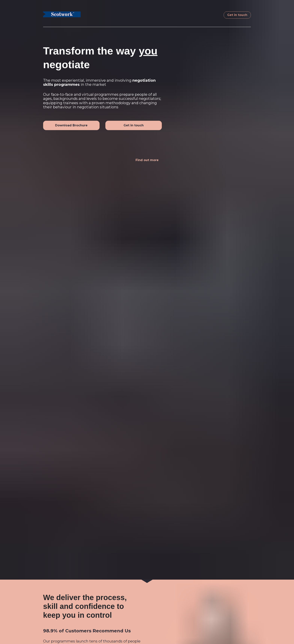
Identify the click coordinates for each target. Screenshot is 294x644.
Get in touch (237, 15)
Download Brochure (71, 125)
